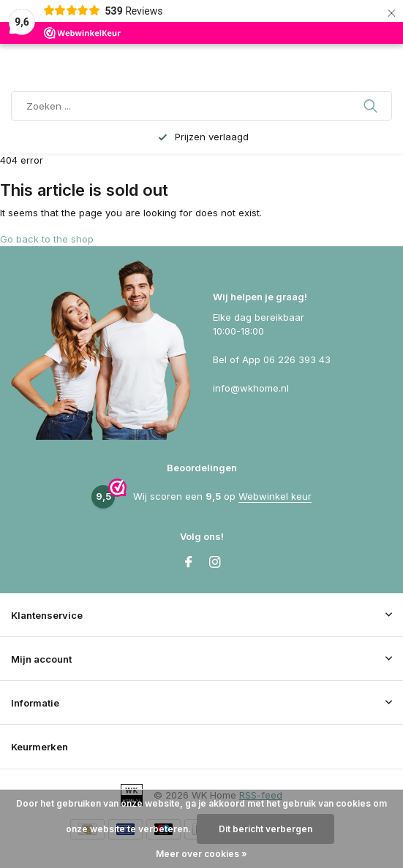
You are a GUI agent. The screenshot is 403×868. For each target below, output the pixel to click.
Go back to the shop (47, 239)
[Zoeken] (201, 106)
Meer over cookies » (201, 854)
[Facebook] (189, 563)
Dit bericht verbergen (265, 829)
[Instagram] (215, 563)
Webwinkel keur (275, 496)
